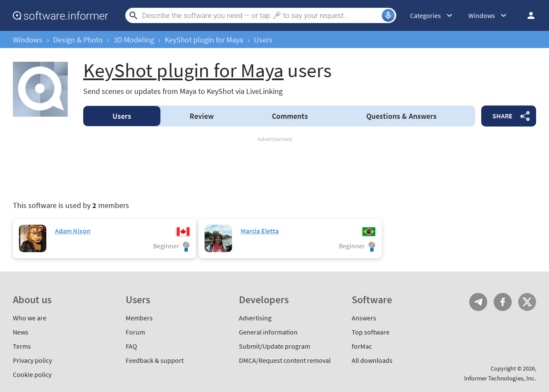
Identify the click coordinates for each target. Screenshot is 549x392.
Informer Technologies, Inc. (500, 378)
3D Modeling (134, 40)
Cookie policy (32, 374)
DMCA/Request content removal (285, 360)
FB (503, 302)
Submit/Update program (274, 346)
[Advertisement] (274, 169)
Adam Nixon (73, 231)
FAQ (131, 346)
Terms (22, 346)
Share (502, 116)
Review (202, 116)
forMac (362, 346)
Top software (371, 332)
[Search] (261, 15)
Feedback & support (155, 360)
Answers (401, 116)
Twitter (527, 302)
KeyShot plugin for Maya (204, 40)
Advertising (255, 318)
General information (268, 332)
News (21, 332)
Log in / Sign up (527, 15)
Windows (28, 40)
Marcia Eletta (260, 231)
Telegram (478, 302)
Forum (135, 332)
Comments (290, 116)
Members (139, 318)
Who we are (30, 318)
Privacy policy (32, 360)
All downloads (372, 360)
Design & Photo (78, 40)
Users (122, 116)
